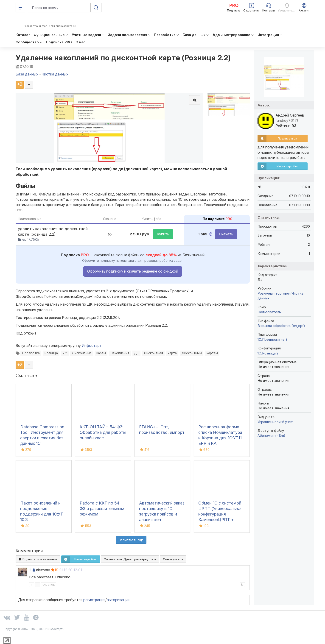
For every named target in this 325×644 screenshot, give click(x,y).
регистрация (94, 600)
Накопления (120, 353)
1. (30, 570)
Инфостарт (92, 346)
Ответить (49, 585)
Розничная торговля (274, 293)
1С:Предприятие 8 (273, 339)
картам (212, 353)
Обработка (31, 353)
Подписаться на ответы (38, 559)
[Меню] (20, 8)
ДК (136, 353)
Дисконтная (153, 353)
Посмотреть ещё (131, 540)
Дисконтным (192, 353)
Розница (51, 353)
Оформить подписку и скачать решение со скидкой (133, 271)
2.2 (65, 353)
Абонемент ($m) (271, 436)
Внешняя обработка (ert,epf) (281, 326)
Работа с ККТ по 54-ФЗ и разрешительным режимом (102, 509)
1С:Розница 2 (268, 353)
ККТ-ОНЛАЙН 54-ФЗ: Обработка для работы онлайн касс (103, 432)
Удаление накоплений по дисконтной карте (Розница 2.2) (123, 58)
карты (101, 353)
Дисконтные (82, 353)
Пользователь (269, 312)
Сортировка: (130, 559)
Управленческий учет (275, 422)
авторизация (118, 600)
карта (172, 353)
